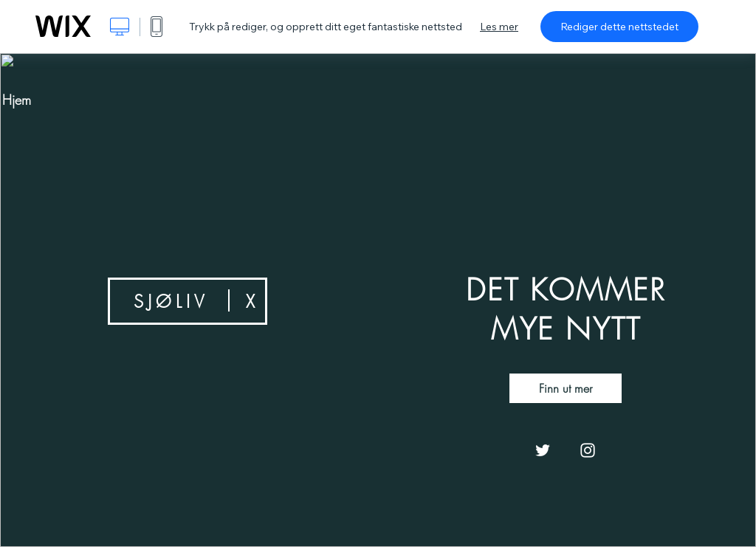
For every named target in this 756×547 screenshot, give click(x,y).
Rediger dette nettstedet (619, 27)
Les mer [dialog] (499, 27)
